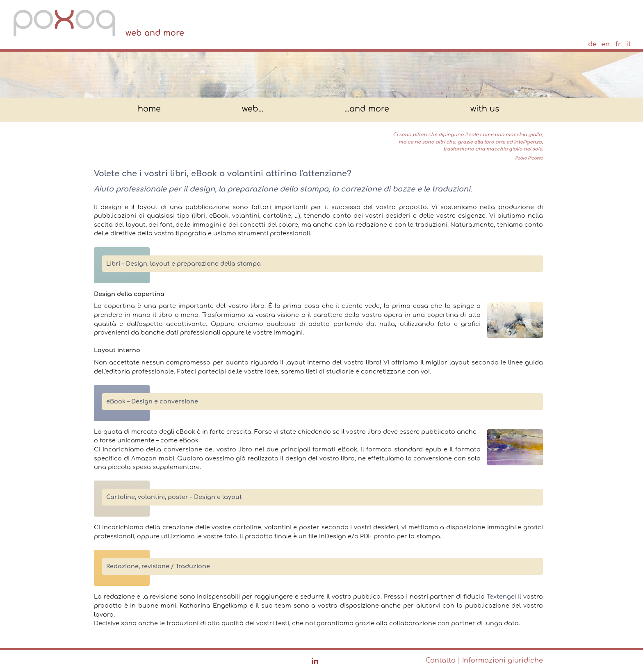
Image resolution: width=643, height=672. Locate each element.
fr (618, 44)
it (628, 44)
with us (485, 109)
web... (253, 109)
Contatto (441, 661)
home (149, 109)
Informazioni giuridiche (503, 661)
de (592, 44)
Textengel (502, 597)
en (605, 44)
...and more (367, 109)
